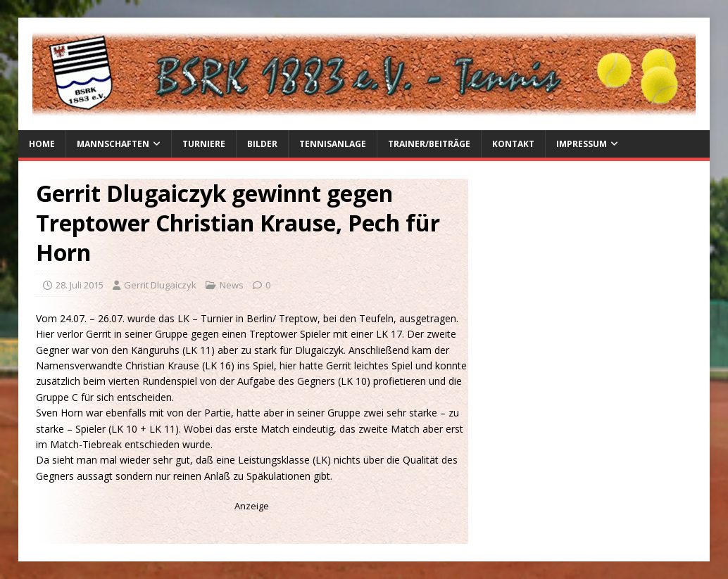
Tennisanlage (333, 144)
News (232, 285)
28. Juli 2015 (80, 285)
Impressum (582, 144)
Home (42, 144)
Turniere (204, 144)
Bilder (262, 144)
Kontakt (513, 144)
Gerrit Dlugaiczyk (160, 285)
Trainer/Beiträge (429, 144)
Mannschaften (113, 144)
